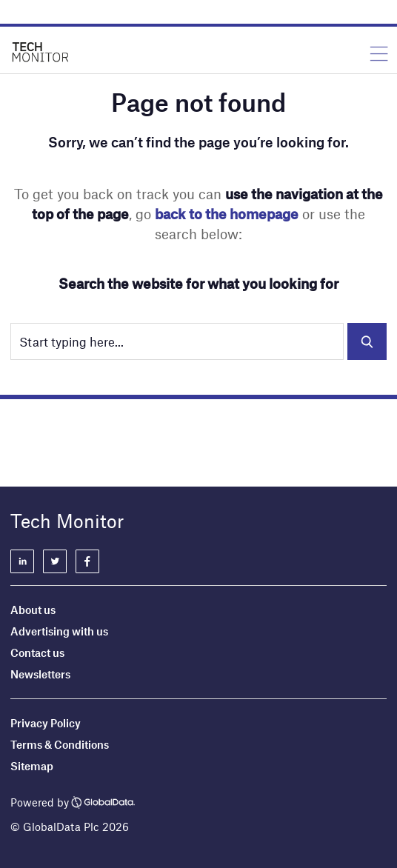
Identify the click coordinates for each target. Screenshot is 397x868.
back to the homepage (227, 214)
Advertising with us (59, 631)
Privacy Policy (46, 723)
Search (367, 341)
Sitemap (32, 766)
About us (33, 610)
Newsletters (40, 674)
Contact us (37, 652)
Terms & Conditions (60, 744)
